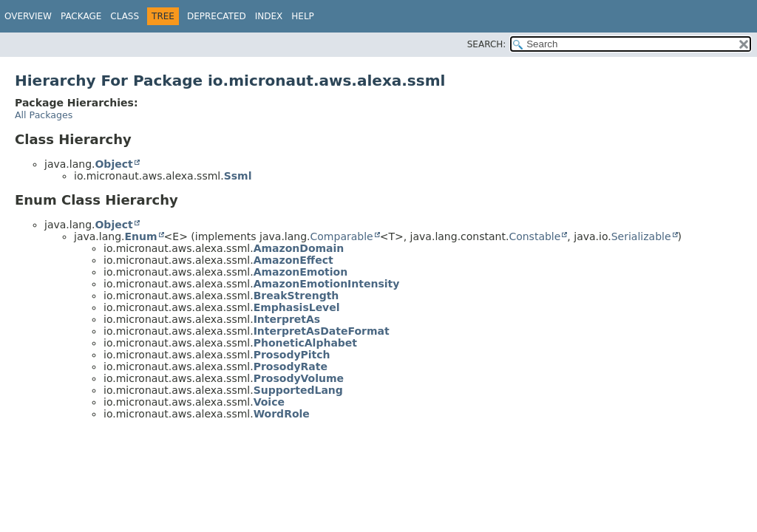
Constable (534, 236)
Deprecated (217, 16)
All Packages (44, 115)
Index (269, 16)
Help (303, 16)
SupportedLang (298, 390)
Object (113, 164)
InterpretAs (287, 319)
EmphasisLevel (297, 307)
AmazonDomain (299, 248)
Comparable (342, 236)
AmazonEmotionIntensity (327, 284)
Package (81, 16)
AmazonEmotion (301, 272)
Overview (28, 16)
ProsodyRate (291, 366)
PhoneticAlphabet (305, 343)
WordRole (282, 414)
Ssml (238, 176)
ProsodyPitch (292, 355)
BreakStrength (296, 296)
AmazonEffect (293, 260)
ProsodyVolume (299, 378)
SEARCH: (487, 44)
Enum (140, 236)
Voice (269, 402)
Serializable (641, 236)
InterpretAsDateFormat (322, 331)
